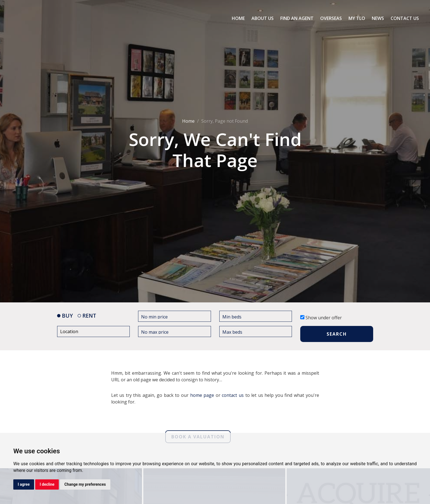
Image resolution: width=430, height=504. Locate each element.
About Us (263, 18)
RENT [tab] (87, 316)
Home (238, 18)
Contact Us (405, 18)
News (378, 18)
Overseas (331, 18)
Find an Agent (297, 18)
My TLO (357, 18)
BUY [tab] (65, 316)
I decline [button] (47, 484)
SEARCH (337, 334)
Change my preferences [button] (85, 484)
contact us (233, 395)
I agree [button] (24, 484)
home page (202, 395)
